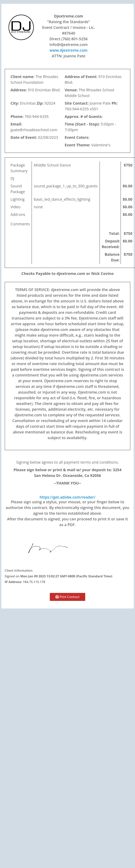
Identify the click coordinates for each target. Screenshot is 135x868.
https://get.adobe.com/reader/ (67, 497)
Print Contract (67, 597)
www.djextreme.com (69, 50)
